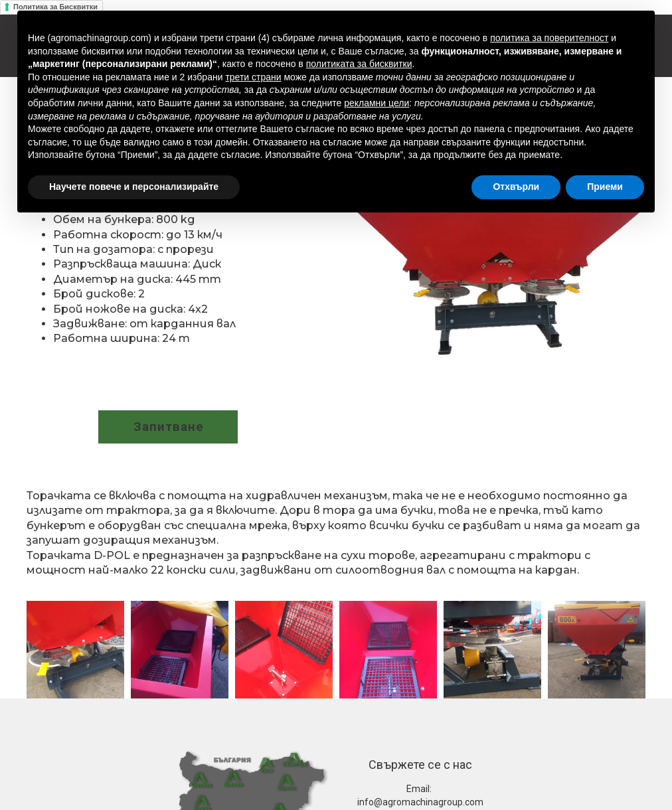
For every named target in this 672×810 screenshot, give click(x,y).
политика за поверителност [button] (549, 38)
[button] (168, 427)
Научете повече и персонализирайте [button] (134, 187)
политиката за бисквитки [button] (359, 64)
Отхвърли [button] (516, 187)
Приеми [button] (605, 187)
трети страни (253, 77)
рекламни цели (377, 103)
